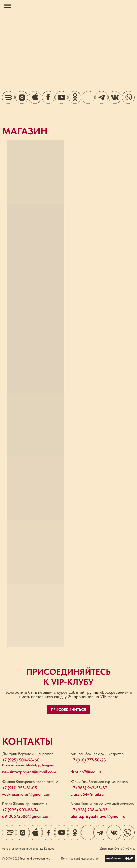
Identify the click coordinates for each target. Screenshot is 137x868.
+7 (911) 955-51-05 (20, 788)
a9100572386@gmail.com (26, 816)
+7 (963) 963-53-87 (89, 788)
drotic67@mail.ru (86, 772)
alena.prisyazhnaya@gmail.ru (98, 816)
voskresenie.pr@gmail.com (27, 794)
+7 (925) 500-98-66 (21, 760)
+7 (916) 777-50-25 (88, 760)
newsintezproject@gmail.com (29, 772)
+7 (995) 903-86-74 (20, 810)
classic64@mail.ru (87, 794)
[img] (88, 97)
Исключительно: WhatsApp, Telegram (28, 765)
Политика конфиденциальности (81, 858)
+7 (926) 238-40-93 (89, 810)
